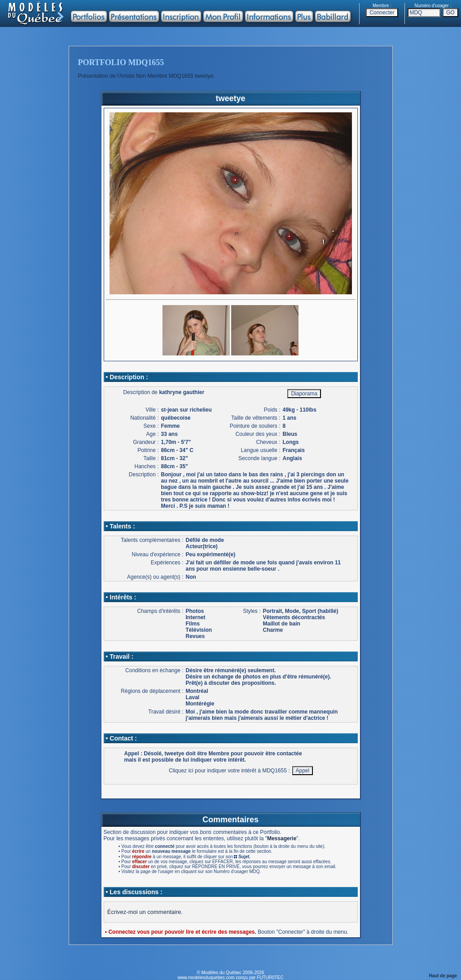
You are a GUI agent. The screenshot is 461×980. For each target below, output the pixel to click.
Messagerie (282, 838)
